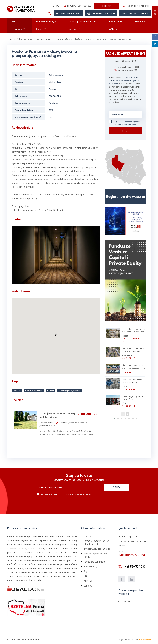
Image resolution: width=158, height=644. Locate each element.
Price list (88, 536)
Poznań (52, 89)
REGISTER (107, 6)
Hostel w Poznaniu (34, 390)
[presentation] (60, 504)
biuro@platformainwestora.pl (132, 554)
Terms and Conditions (95, 561)
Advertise (126, 601)
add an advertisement (101, 13)
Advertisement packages (69, 13)
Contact (88, 585)
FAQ (86, 576)
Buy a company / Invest (46, 25)
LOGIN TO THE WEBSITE (136, 6)
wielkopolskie (55, 82)
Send (125, 131)
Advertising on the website (135, 13)
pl (58, 6)
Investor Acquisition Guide (97, 549)
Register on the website (125, 196)
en (54, 6)
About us (88, 581)
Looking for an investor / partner (83, 25)
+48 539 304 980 (84, 6)
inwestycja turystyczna (70, 390)
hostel (17, 390)
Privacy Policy (90, 566)
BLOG (155, 13)
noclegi (51, 390)
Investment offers (116, 25)
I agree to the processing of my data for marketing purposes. (124, 123)
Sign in (87, 571)
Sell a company (18, 25)
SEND (116, 487)
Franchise (141, 21)
